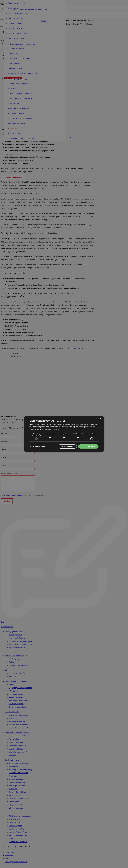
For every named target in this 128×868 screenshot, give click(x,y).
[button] (38, 446)
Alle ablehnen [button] (66, 446)
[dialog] (64, 434)
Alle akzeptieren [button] (88, 446)
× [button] (101, 418)
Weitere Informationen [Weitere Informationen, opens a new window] (52, 429)
